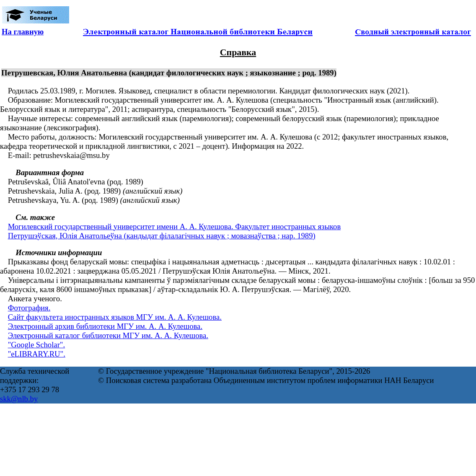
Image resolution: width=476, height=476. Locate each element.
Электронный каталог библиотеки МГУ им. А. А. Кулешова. (108, 335)
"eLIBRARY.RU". (37, 354)
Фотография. (29, 308)
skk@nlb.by (19, 399)
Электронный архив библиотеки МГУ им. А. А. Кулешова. (105, 326)
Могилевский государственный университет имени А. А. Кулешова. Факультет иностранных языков (175, 226)
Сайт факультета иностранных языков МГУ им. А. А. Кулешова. (115, 317)
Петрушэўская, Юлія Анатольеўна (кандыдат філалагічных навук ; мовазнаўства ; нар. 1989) (162, 236)
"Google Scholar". (36, 345)
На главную (23, 32)
